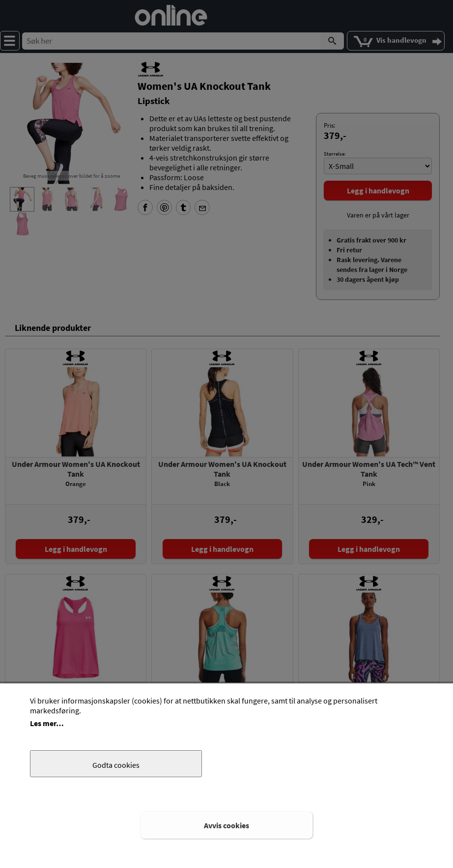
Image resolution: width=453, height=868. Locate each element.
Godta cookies (116, 765)
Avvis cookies (226, 825)
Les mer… (47, 723)
